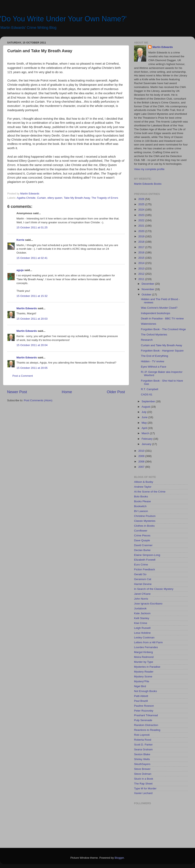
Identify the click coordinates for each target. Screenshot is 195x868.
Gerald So (140, 574)
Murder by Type (144, 662)
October (147, 295)
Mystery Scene (143, 676)
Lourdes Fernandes (146, 647)
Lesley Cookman (144, 637)
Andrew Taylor (143, 487)
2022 (142, 220)
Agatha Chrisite (26, 198)
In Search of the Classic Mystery (154, 589)
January (147, 444)
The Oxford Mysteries (154, 335)
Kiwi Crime (141, 623)
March (146, 433)
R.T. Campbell (150, 389)
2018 (142, 242)
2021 (142, 226)
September (149, 401)
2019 (142, 236)
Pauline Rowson (144, 706)
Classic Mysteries (145, 521)
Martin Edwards (27, 308)
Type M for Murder (145, 788)
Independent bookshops (156, 313)
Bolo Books (141, 496)
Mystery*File (142, 681)
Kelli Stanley (142, 618)
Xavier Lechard (143, 793)
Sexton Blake (142, 754)
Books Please (142, 501)
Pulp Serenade (143, 720)
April (145, 428)
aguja (20, 270)
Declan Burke (142, 550)
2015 (142, 258)
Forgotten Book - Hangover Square (162, 351)
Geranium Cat (143, 579)
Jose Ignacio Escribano (148, 604)
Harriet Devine (143, 584)
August (146, 407)
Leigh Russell (142, 628)
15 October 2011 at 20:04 (32, 345)
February (147, 439)
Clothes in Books (144, 526)
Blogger (119, 858)
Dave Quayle (142, 540)
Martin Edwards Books (148, 184)
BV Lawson (141, 511)
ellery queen (55, 198)
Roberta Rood (143, 740)
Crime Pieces (142, 535)
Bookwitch (140, 506)
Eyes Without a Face (154, 367)
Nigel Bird (140, 686)
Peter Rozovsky (144, 711)
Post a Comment (23, 376)
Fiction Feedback (145, 569)
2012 (142, 274)
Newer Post (17, 392)
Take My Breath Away (77, 198)
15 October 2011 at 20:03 (32, 319)
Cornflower (141, 531)
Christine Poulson (145, 516)
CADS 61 (147, 394)
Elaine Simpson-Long (147, 555)
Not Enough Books (146, 691)
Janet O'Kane (142, 594)
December (148, 284)
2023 (142, 215)
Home (67, 392)
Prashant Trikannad (146, 715)
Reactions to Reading (147, 730)
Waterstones (149, 324)
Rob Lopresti (142, 735)
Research (147, 340)
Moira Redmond (144, 657)
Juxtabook (140, 608)
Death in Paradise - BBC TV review (162, 318)
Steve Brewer (142, 769)
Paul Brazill (141, 701)
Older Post (116, 392)
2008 (142, 462)
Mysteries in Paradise (147, 667)
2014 (142, 263)
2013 (142, 269)
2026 (142, 199)
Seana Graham (143, 749)
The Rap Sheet (143, 784)
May (145, 423)
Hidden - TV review (153, 361)
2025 (142, 204)
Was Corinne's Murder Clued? (159, 308)
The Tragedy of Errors (105, 198)
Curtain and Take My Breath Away (162, 345)
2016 (142, 252)
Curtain (41, 198)
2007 (142, 467)
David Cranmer (143, 545)
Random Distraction (146, 725)
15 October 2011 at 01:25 (32, 227)
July (144, 412)
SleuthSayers (142, 764)
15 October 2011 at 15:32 (32, 296)
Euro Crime (141, 565)
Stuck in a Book (144, 779)
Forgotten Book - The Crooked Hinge (163, 329)
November (148, 289)
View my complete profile (149, 169)
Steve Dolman (143, 774)
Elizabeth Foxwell (145, 560)
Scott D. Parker (143, 745)
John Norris (141, 599)
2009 (142, 456)
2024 (142, 210)
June (145, 417)
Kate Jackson (142, 613)
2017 (142, 247)
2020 (142, 231)
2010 (142, 451)
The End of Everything (155, 356)
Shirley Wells (142, 759)
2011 (142, 279)
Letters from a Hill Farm (148, 642)
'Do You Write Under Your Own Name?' (63, 19)
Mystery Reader (144, 672)
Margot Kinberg (143, 652)
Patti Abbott (141, 696)
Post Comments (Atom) (38, 400)
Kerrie (20, 240)
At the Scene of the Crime (150, 492)
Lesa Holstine (142, 633)
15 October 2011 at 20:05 (32, 368)
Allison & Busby (144, 482)
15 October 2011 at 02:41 (32, 258)
